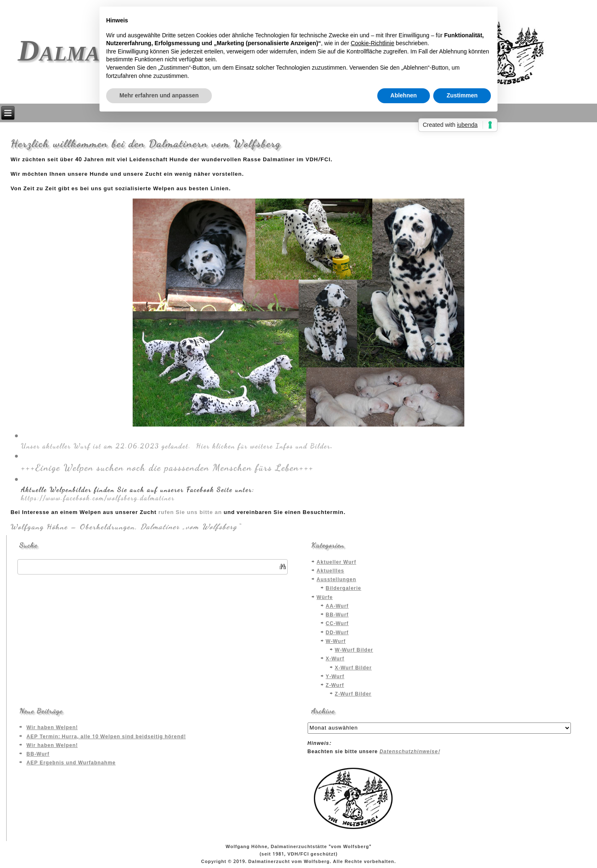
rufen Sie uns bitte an (190, 513)
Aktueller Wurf (337, 563)
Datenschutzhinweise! (409, 752)
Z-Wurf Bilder (353, 694)
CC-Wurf (337, 624)
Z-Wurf (335, 686)
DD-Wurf (337, 633)
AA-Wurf (337, 606)
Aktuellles (331, 571)
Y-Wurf (335, 677)
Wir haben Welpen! (52, 728)
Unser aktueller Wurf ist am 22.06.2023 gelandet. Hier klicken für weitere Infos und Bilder (176, 446)
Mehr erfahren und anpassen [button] (159, 95)
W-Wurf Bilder (354, 650)
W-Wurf (336, 642)
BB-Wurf (337, 615)
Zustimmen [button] (462, 95)
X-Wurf (335, 659)
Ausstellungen (337, 580)
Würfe (325, 598)
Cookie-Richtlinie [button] (373, 43)
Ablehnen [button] (404, 95)
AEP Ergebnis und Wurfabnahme (71, 763)
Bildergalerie (344, 589)
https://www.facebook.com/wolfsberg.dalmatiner (98, 498)
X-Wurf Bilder (353, 668)
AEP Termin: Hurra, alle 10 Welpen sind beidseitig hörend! (106, 737)
